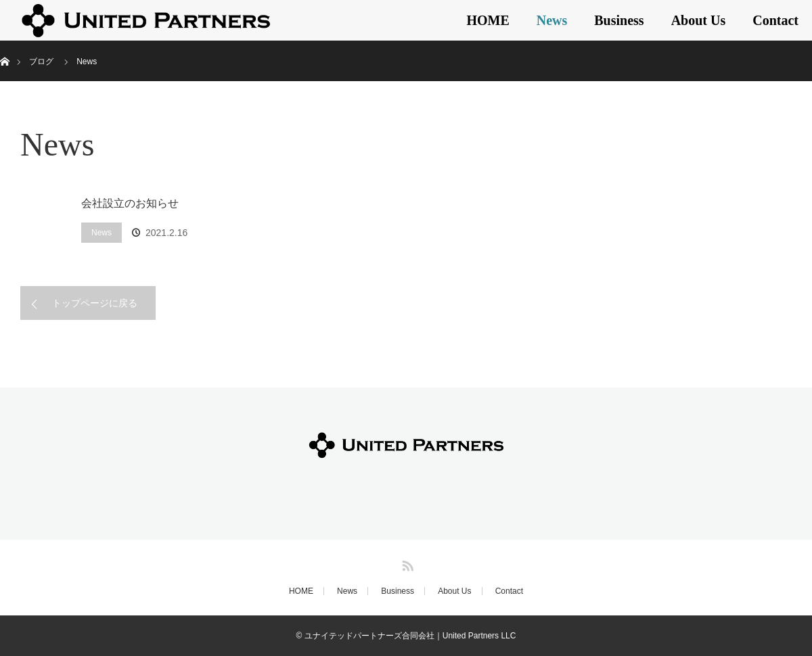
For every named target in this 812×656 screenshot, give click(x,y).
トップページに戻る (95, 303)
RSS (406, 563)
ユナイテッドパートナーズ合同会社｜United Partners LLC (410, 636)
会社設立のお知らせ (130, 203)
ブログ (41, 62)
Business (619, 20)
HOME (488, 20)
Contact (775, 20)
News (552, 20)
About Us (699, 20)
